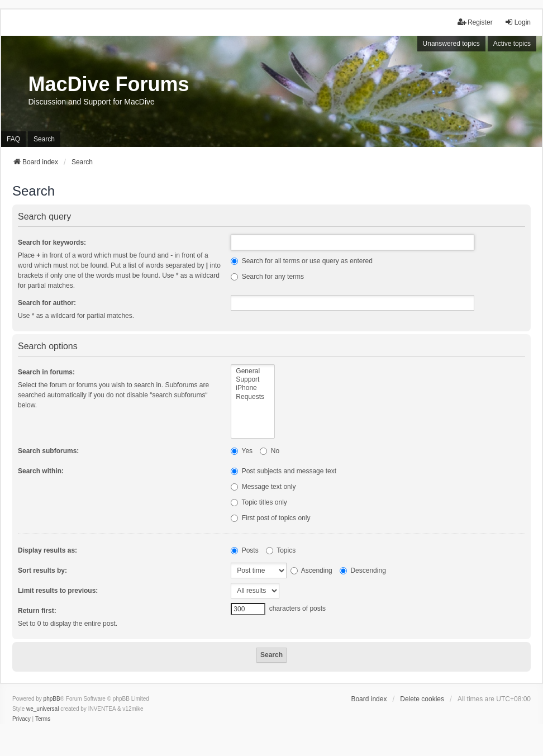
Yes (242, 451)
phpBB (52, 699)
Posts (244, 550)
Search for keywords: (52, 243)
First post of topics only (270, 518)
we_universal (42, 709)
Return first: (37, 611)
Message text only (263, 487)
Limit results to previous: (58, 591)
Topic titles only (259, 502)
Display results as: (47, 550)
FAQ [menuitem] (13, 139)
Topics (281, 550)
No (270, 451)
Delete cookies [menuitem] (422, 699)
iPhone (253, 388)
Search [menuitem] (44, 139)
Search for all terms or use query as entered (301, 261)
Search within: (41, 471)
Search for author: (47, 303)
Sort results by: (42, 570)
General (253, 371)
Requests (253, 397)
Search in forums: (46, 372)
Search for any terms (267, 277)
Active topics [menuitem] (512, 44)
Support (253, 380)
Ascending (311, 570)
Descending (363, 570)
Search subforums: (48, 451)
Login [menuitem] (518, 22)
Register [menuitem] (475, 22)
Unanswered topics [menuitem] (451, 44)
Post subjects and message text (284, 471)
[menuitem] (22, 719)
